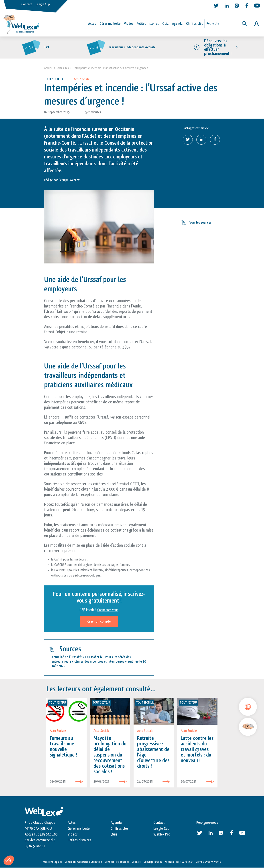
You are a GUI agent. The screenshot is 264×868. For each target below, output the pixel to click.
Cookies (136, 862)
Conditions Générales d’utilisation (83, 862)
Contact (27, 4)
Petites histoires (148, 24)
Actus (92, 24)
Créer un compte (99, 622)
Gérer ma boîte (110, 24)
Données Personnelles (117, 862)
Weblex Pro (162, 834)
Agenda (177, 24)
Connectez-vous (108, 610)
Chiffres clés (194, 24)
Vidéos (129, 24)
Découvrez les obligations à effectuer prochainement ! (218, 47)
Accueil (48, 68)
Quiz (165, 24)
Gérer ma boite (79, 829)
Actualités (63, 68)
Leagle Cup (43, 4)
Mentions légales (52, 862)
